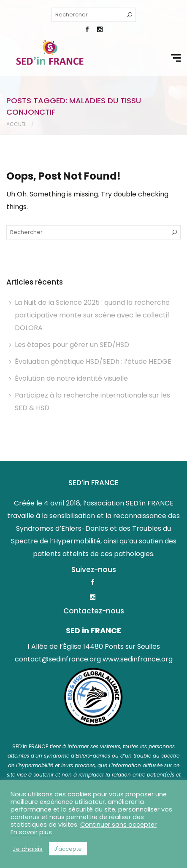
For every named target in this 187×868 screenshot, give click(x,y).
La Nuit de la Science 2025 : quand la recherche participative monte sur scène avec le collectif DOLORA (92, 315)
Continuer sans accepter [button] (118, 825)
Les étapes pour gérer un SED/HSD (72, 345)
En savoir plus (31, 832)
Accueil (17, 124)
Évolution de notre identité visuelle (71, 378)
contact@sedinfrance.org (58, 659)
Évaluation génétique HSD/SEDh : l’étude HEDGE (93, 361)
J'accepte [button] (68, 849)
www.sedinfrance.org (138, 659)
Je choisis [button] (28, 849)
